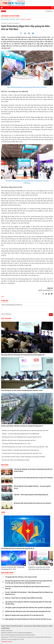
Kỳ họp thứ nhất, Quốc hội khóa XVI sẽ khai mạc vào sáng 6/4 (32, 503)
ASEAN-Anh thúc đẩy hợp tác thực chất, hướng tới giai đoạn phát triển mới (28, 611)
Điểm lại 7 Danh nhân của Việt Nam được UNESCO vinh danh (24, 598)
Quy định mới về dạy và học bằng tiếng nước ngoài (16, 460)
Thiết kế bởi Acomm (7, 642)
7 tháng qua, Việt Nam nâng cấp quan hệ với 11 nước (16, 444)
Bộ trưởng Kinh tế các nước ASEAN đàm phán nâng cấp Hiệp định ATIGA (22, 437)
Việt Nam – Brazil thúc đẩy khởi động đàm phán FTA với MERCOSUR (21, 434)
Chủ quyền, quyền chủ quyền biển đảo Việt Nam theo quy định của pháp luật (28, 608)
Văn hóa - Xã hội (15, 19)
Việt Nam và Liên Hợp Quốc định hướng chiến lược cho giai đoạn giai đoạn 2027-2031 (25, 431)
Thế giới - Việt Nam (26, 19)
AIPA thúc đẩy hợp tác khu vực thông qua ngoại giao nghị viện (19, 440)
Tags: (3, 297)
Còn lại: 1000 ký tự (6, 314)
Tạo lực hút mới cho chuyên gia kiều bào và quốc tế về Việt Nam (33, 478)
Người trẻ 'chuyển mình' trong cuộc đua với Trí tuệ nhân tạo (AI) (24, 615)
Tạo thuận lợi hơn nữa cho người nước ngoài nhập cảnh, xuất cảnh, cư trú (22, 453)
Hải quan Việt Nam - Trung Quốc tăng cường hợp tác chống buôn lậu (20, 450)
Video (3, 512)
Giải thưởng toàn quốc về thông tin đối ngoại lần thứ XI (18, 548)
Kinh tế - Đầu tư (5, 19)
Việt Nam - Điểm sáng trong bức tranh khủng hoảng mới (31, 495)
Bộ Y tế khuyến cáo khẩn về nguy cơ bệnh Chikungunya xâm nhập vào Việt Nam (23, 457)
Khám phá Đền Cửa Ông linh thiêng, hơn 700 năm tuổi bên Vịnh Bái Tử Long (28, 619)
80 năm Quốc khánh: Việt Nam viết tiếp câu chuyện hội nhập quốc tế (22, 426)
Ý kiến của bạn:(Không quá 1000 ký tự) (12, 305)
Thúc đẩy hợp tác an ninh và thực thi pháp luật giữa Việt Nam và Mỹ (22, 390)
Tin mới (3, 11)
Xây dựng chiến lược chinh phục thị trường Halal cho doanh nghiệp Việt (23, 355)
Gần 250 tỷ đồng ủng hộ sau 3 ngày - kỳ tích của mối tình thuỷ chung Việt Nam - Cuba (25, 447)
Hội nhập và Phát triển (10, 16)
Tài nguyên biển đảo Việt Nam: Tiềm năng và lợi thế (21, 577)
